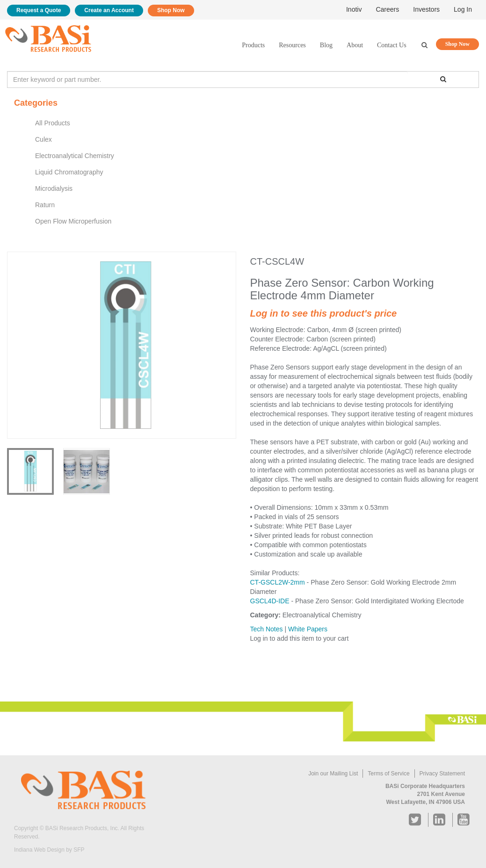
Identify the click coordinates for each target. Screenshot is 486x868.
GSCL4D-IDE (270, 601)
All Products (53, 123)
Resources (292, 45)
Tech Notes (267, 629)
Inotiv (354, 9)
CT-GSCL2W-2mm (278, 582)
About (355, 45)
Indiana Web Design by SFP (49, 850)
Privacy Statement (442, 774)
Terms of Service (388, 774)
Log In (463, 9)
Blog (326, 45)
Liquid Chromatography (69, 172)
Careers (387, 9)
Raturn (45, 205)
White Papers (308, 629)
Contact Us (392, 45)
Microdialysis (54, 188)
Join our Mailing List (333, 774)
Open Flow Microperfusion (73, 221)
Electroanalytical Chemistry (75, 156)
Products (253, 45)
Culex (44, 139)
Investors (426, 9)
